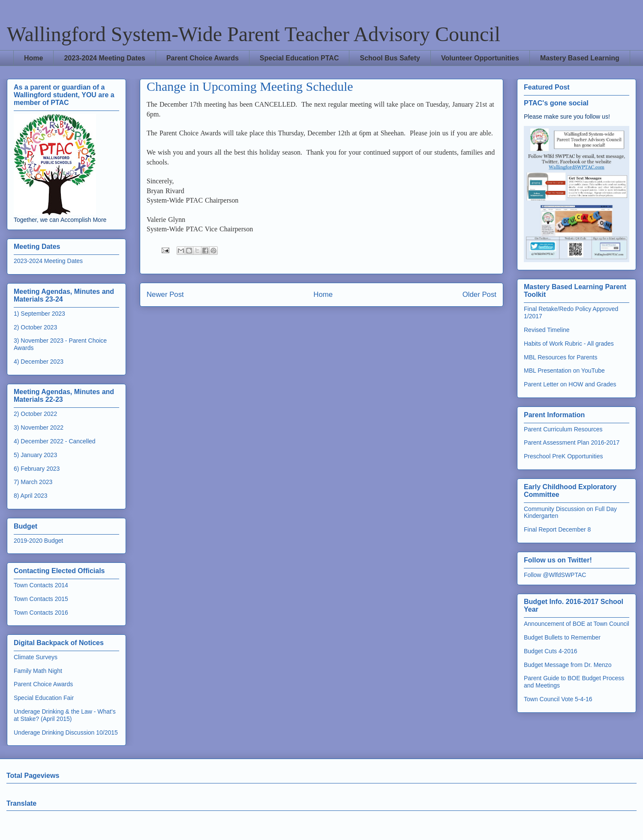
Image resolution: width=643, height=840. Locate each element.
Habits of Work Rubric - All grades (569, 344)
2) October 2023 (35, 327)
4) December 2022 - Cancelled (55, 441)
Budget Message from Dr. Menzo (568, 665)
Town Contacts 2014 (41, 585)
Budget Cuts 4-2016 (551, 651)
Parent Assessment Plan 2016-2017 (572, 442)
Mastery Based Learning (580, 58)
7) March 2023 (33, 482)
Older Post (479, 294)
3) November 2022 (39, 427)
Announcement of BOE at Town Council (577, 624)
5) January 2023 (35, 455)
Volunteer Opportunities (480, 58)
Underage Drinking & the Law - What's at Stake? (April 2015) (65, 715)
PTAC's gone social (556, 103)
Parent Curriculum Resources (563, 429)
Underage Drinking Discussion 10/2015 (66, 732)
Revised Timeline (547, 330)
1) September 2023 (39, 314)
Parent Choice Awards (203, 58)
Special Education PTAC (299, 58)
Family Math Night (38, 671)
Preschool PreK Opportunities (563, 456)
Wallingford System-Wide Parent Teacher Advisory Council (254, 34)
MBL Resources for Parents (560, 357)
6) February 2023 (37, 469)
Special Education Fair (44, 698)
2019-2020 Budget (38, 541)
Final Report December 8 (557, 529)
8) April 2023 (31, 496)
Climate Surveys (36, 657)
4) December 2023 (39, 362)
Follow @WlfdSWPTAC (555, 575)
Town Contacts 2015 (41, 599)
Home (33, 58)
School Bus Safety (390, 58)
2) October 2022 (35, 414)
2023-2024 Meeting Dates (104, 58)
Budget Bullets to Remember (562, 637)
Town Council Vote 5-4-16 (558, 699)
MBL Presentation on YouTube (564, 371)
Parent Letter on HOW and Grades (570, 384)
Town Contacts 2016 (41, 613)
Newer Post (165, 294)
